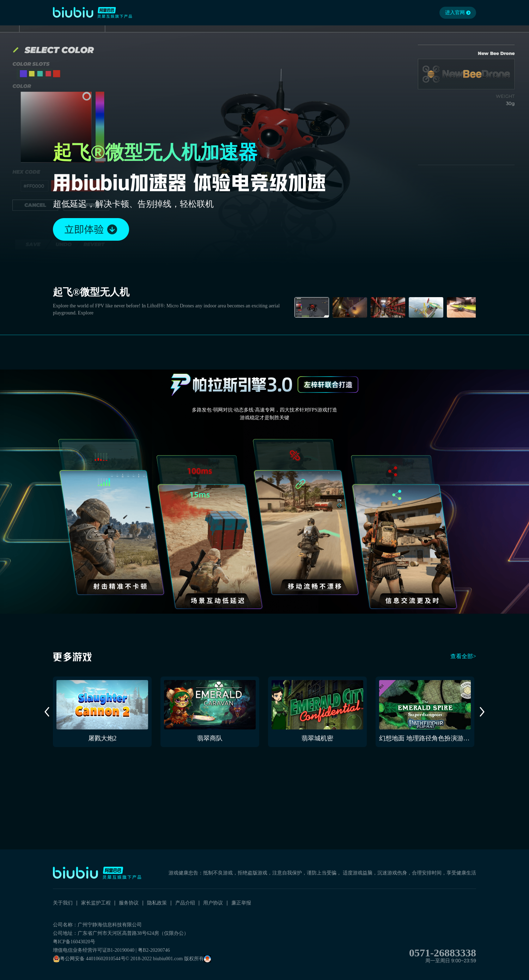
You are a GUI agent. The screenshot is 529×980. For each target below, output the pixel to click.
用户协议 (213, 903)
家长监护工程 (96, 903)
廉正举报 (241, 903)
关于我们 (63, 903)
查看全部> (463, 656)
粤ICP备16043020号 (74, 942)
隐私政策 (157, 903)
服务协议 (129, 903)
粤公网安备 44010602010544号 (89, 959)
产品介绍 (185, 903)
